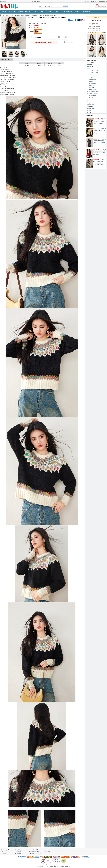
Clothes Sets (92, 96)
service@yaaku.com (55, 865)
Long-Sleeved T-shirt (95, 71)
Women (28, 12)
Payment (19, 852)
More (104, 33)
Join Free (93, 1)
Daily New (12, 12)
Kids (43, 12)
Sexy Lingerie (67, 12)
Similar (20, 12)
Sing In (87, 1)
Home (4, 12)
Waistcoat (92, 87)
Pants (89, 102)
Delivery (18, 854)
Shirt (90, 75)
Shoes (50, 12)
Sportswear (91, 108)
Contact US (5, 854)
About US (5, 852)
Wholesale (47, 852)
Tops (22, 15)
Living (77, 12)
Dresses (90, 65)
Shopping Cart (101, 6)
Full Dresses (91, 112)
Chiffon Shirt (92, 79)
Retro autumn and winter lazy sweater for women (44, 15)
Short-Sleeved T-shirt (95, 73)
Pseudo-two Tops (94, 92)
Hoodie (91, 81)
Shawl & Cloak (93, 94)
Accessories (86, 12)
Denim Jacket (93, 90)
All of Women (91, 63)
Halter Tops (92, 85)
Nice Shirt (97, 21)
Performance (91, 104)
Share (71, 20)
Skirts (89, 100)
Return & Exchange (36, 854)
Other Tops (92, 98)
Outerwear (90, 67)
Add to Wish (69, 42)
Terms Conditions (35, 852)
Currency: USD (36, 1)
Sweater (27, 15)
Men (35, 12)
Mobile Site (3, 1)
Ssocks (89, 110)
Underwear (90, 106)
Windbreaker (92, 83)
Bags (58, 12)
